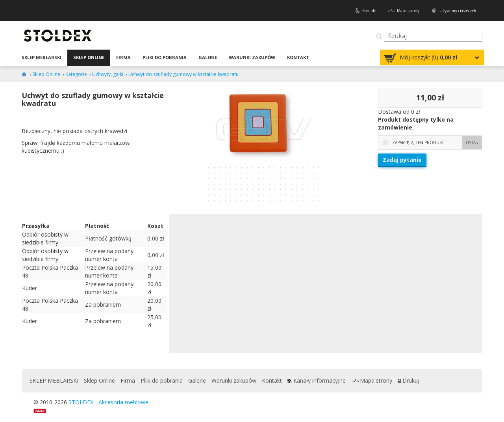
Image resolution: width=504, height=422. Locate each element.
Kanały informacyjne (320, 380)
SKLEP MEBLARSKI (42, 57)
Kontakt (370, 11)
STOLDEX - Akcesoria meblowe (108, 402)
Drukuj (411, 380)
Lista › (472, 143)
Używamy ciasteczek (458, 11)
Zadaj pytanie (402, 160)
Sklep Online (89, 57)
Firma (123, 57)
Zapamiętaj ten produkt (418, 143)
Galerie (208, 57)
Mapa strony (408, 11)
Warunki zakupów (252, 57)
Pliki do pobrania (165, 57)
